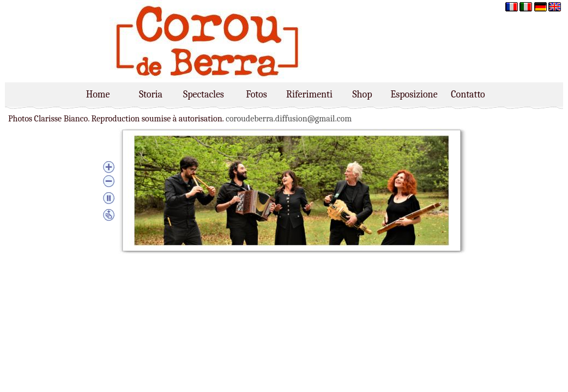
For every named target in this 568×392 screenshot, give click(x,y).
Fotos (256, 94)
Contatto (468, 94)
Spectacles (204, 94)
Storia (151, 94)
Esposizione (415, 94)
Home (98, 94)
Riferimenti (309, 94)
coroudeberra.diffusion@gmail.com (289, 119)
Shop (362, 94)
